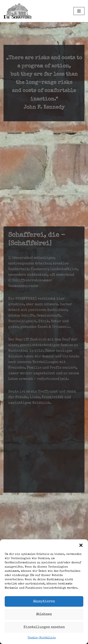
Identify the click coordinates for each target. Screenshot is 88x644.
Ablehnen (44, 614)
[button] (81, 545)
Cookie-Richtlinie (42, 638)
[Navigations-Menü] (79, 11)
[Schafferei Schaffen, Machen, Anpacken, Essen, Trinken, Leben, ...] (18, 11)
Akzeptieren (44, 601)
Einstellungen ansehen (44, 627)
